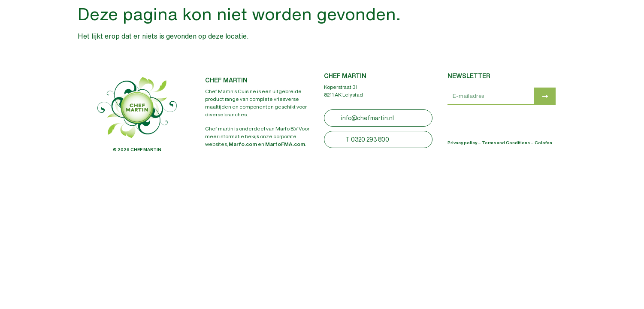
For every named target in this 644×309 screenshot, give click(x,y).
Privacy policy (462, 142)
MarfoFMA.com (285, 144)
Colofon (543, 142)
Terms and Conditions (506, 142)
